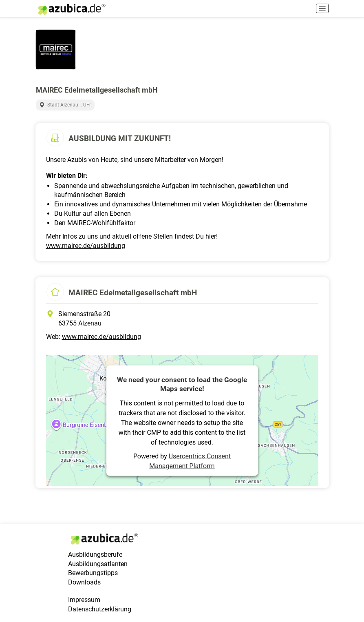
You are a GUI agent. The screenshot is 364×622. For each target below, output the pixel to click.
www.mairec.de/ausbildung (86, 246)
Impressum (84, 600)
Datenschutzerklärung (100, 609)
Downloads (84, 582)
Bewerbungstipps (93, 573)
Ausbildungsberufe (95, 554)
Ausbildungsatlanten (98, 564)
